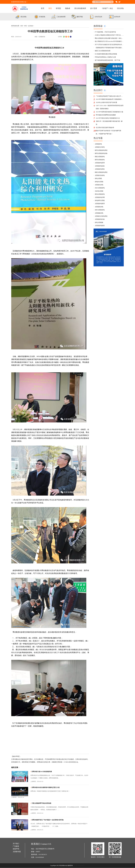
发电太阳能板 (99, 238)
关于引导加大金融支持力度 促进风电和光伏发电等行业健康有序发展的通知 (109, 46)
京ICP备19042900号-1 (79, 866)
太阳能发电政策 (100, 241)
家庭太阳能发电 (100, 167)
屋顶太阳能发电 (100, 207)
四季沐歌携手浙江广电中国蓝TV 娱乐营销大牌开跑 (49, 820)
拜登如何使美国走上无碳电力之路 (106, 59)
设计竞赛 (94, 8)
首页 (43, 8)
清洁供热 (120, 8)
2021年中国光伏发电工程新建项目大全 (109, 126)
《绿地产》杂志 (107, 8)
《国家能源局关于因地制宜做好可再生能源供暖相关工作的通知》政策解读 (109, 49)
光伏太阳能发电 (100, 200)
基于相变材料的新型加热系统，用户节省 (108, 62)
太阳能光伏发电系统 (102, 231)
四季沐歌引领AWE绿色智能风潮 (42, 772)
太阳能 (78, 54)
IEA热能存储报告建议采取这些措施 (107, 56)
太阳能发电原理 (100, 173)
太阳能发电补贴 (100, 234)
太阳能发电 (99, 153)
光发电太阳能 (99, 204)
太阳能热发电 (99, 221)
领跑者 (68, 8)
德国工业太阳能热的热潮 (103, 52)
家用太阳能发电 (100, 170)
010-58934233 (43, 855)
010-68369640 (40, 857)
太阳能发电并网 (100, 211)
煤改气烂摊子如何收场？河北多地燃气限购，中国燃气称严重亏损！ (109, 141)
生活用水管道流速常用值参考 (106, 136)
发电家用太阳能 (100, 214)
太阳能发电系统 (100, 180)
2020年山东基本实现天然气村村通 (107, 105)
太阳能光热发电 (100, 187)
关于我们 (16, 844)
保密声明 (16, 849)
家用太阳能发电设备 (102, 163)
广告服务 (16, 847)
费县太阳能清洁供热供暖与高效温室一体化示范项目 (109, 39)
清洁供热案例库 (80, 8)
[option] (21, 17)
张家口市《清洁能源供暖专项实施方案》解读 (109, 131)
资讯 (50, 8)
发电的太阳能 (99, 194)
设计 (38, 641)
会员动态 (31, 26)
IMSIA (39, 356)
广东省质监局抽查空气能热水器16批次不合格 (110, 99)
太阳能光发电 (99, 197)
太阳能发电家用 (100, 217)
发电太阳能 (99, 190)
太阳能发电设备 (100, 177)
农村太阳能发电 (100, 224)
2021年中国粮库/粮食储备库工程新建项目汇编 (110, 102)
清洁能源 (45, 647)
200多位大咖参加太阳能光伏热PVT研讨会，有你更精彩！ (109, 35)
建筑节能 (56, 127)
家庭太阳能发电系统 (102, 183)
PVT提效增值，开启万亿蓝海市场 (106, 32)
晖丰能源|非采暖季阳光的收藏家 (106, 122)
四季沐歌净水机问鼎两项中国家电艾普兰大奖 (47, 787)
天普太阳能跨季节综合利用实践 (42, 803)
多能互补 (56, 647)
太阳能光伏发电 (100, 156)
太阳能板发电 (99, 227)
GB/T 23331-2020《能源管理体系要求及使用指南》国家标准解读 (110, 110)
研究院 (58, 8)
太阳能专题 (17, 852)
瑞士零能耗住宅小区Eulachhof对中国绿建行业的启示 (109, 42)
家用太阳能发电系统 (102, 160)
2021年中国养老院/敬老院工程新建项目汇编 (109, 117)
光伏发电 (45, 650)
